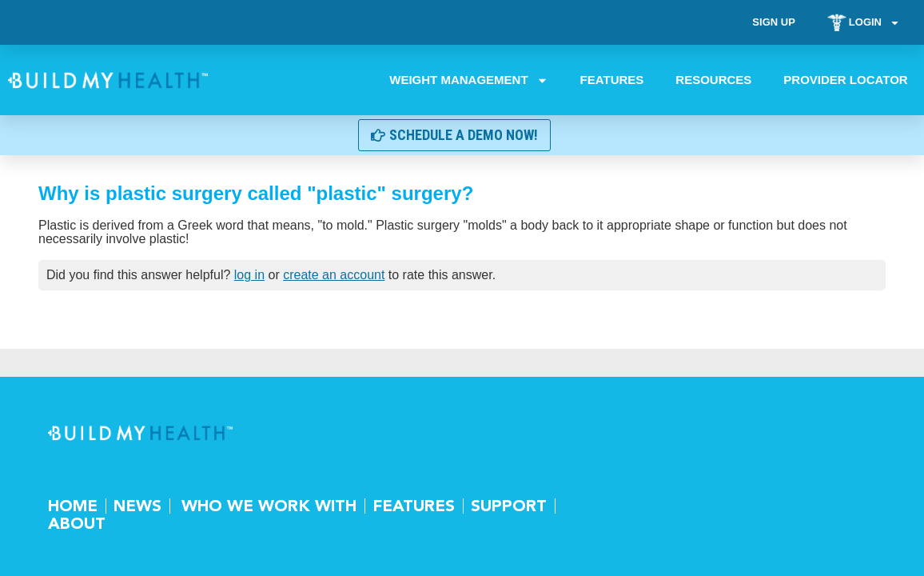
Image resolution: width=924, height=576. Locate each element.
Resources (714, 80)
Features (612, 80)
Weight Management (469, 80)
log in (249, 275)
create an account (334, 275)
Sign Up (773, 22)
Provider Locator (846, 80)
